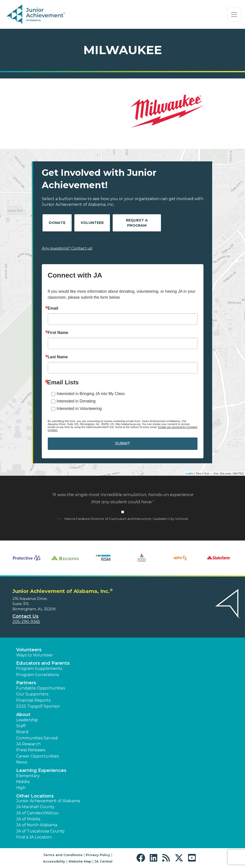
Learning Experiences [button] (41, 770)
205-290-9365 (26, 622)
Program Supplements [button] (39, 669)
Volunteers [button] (29, 650)
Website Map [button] (80, 861)
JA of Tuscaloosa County (40, 831)
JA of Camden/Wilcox (37, 813)
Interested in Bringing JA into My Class (91, 394)
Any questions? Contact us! (67, 248)
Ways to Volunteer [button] (35, 655)
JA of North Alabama (37, 825)
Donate (57, 223)
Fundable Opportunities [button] (41, 688)
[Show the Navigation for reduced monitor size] (234, 15)
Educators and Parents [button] (43, 663)
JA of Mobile (28, 819)
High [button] (21, 788)
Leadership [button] (27, 720)
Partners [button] (26, 683)
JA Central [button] (103, 861)
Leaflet (189, 473)
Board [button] (22, 732)
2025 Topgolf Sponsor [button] (38, 706)
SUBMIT (122, 444)
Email (53, 308)
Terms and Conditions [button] (63, 855)
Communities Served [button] (37, 738)
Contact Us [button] (25, 616)
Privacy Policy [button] (98, 855)
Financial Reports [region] (33, 700)
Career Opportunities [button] (37, 756)
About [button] (23, 715)
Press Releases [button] (31, 750)
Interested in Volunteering (79, 409)
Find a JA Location (34, 837)
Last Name (58, 357)
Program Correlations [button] (38, 675)
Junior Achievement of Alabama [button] (48, 801)
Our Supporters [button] (32, 694)
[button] (142, 858)
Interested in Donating (76, 401)
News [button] (22, 762)
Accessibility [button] (54, 861)
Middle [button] (23, 782)
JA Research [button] (28, 744)
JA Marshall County (35, 807)
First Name (58, 333)
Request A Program (137, 223)
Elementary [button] (28, 776)
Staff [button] (21, 726)
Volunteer (92, 223)
